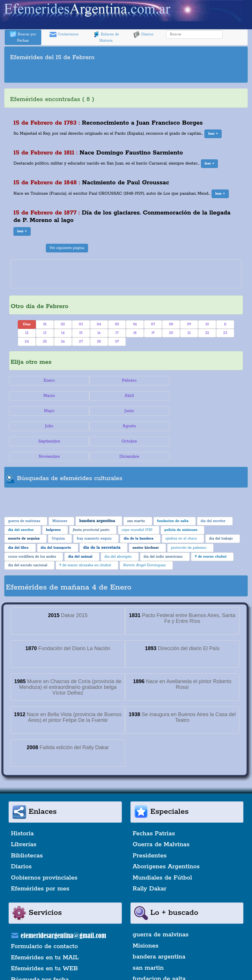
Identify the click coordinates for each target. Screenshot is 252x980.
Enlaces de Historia (106, 37)
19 (153, 333)
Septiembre (204, 411)
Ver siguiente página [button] (67, 248)
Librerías (24, 814)
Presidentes (150, 825)
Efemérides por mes (40, 858)
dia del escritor (154, 960)
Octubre (48, 426)
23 (225, 333)
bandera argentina (159, 927)
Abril (48, 396)
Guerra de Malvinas (161, 814)
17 (117, 333)
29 (117, 342)
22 (207, 333)
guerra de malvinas (161, 904)
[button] (213, 134)
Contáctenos (64, 34)
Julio (48, 411)
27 (81, 342)
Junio (204, 396)
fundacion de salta (159, 948)
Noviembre (126, 426)
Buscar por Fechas (23, 37)
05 (117, 324)
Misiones (146, 915)
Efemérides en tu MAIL (45, 927)
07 (153, 324)
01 (45, 324)
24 (27, 342)
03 (81, 324)
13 (45, 333)
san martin (148, 938)
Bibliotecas (27, 825)
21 (189, 333)
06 (135, 324)
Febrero (126, 380)
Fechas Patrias (154, 803)
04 (99, 324)
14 (63, 333)
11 (225, 324)
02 (63, 324)
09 (189, 324)
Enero (48, 380)
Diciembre (204, 426)
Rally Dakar (150, 858)
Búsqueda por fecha (40, 949)
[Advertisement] (126, 73)
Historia (22, 803)
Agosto (126, 411)
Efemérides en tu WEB (44, 938)
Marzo (204, 380)
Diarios (143, 34)
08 (171, 324)
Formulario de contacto (44, 916)
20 (171, 333)
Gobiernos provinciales (44, 847)
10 (207, 324)
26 (63, 342)
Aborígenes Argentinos (166, 836)
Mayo (126, 396)
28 (99, 342)
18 (135, 333)
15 (81, 333)
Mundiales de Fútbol (162, 847)
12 (27, 333)
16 (99, 333)
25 (45, 342)
